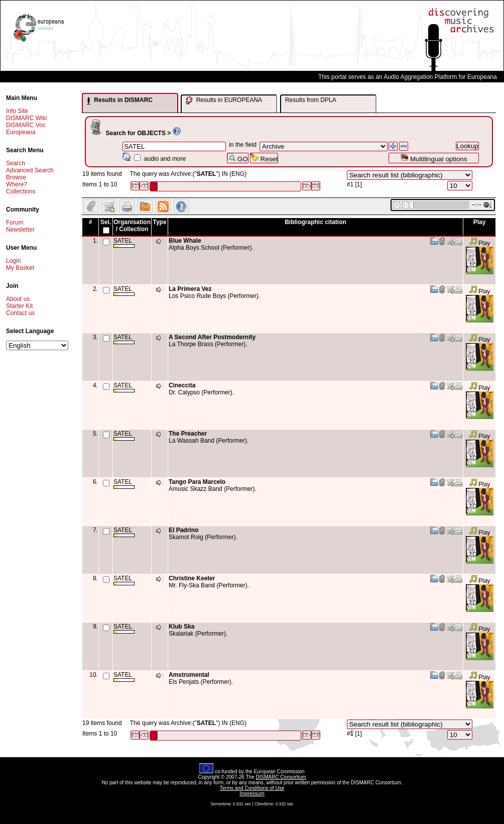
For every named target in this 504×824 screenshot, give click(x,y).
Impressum (252, 794)
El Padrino (183, 530)
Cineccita (182, 385)
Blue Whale (185, 241)
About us (18, 299)
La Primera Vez (190, 289)
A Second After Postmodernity (212, 337)
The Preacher (188, 434)
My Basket (20, 268)
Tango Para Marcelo (197, 482)
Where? (17, 184)
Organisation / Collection (132, 226)
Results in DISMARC (120, 100)
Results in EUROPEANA (224, 100)
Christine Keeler (192, 578)
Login (13, 261)
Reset (264, 158)
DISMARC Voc (26, 125)
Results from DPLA (311, 100)
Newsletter (20, 230)
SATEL (124, 242)
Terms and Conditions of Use (252, 788)
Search (16, 163)
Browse (16, 177)
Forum (15, 223)
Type (159, 222)
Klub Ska (181, 627)
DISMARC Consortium (281, 777)
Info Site (17, 111)
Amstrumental (189, 675)
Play (480, 243)
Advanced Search (30, 170)
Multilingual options (433, 158)
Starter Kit (19, 306)
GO (237, 158)
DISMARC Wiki (26, 118)
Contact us (20, 313)
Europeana (21, 132)
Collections (21, 191)
